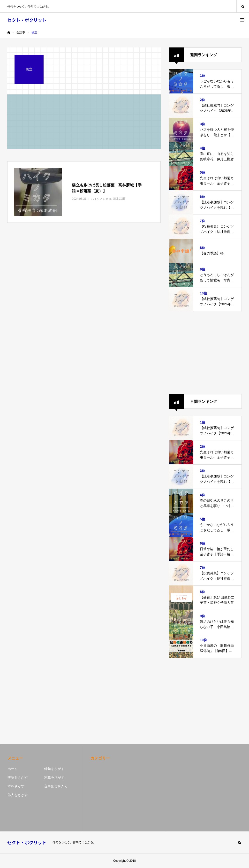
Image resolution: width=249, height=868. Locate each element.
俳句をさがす (54, 769)
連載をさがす (54, 777)
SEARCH (243, 6)
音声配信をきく (56, 786)
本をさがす (16, 786)
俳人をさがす (18, 795)
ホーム (13, 769)
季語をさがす (18, 777)
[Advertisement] (205, 353)
